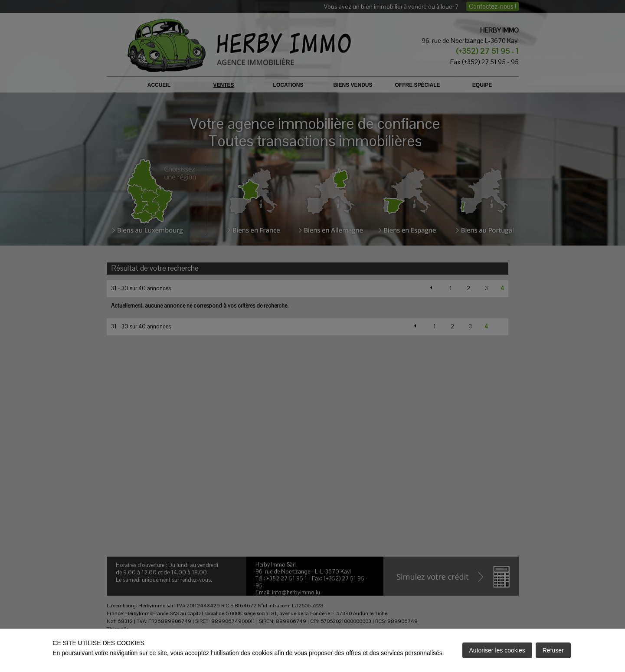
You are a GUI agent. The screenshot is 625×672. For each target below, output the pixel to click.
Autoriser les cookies (497, 650)
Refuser (553, 650)
